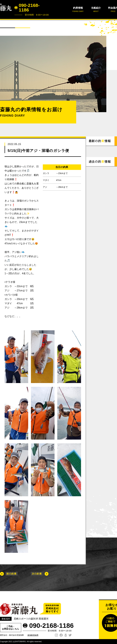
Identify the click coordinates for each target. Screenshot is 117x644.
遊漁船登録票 (33, 635)
